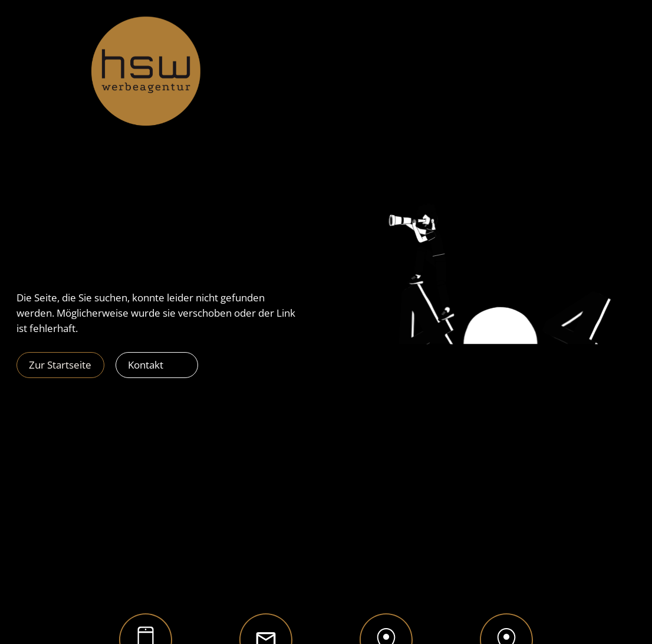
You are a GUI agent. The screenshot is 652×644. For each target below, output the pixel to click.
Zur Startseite (60, 365)
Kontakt (146, 365)
